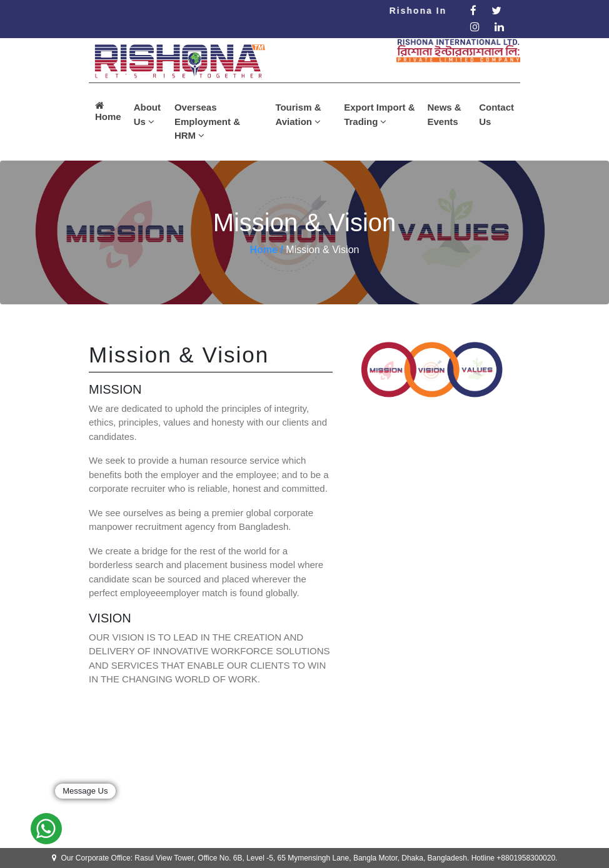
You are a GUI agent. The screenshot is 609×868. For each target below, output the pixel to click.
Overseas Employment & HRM (207, 121)
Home (108, 111)
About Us (147, 114)
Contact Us (496, 114)
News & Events (444, 114)
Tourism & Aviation (298, 114)
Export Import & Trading (379, 114)
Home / (267, 250)
